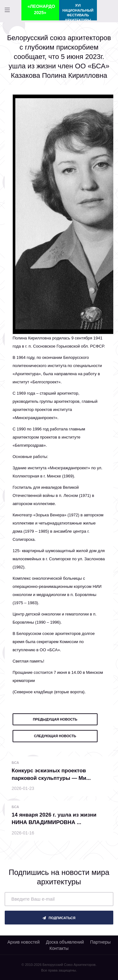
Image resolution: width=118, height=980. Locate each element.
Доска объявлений (65, 942)
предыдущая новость (55, 719)
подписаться (59, 918)
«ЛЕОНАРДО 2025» (41, 9)
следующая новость (55, 736)
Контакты (59, 948)
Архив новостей (23, 942)
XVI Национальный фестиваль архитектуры (78, 12)
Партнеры (100, 942)
